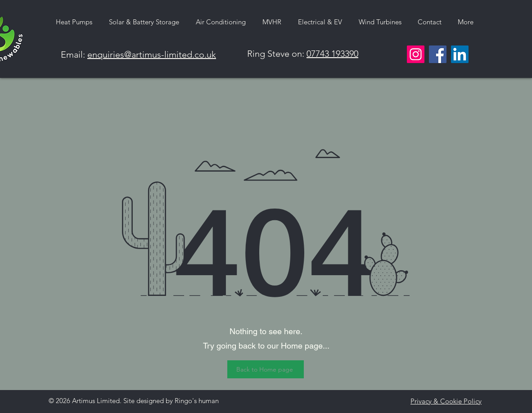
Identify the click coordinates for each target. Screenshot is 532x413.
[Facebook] (438, 54)
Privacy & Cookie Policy (446, 401)
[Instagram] (416, 54)
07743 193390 (332, 54)
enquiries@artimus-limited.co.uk (152, 54)
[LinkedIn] (460, 54)
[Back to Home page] (266, 369)
